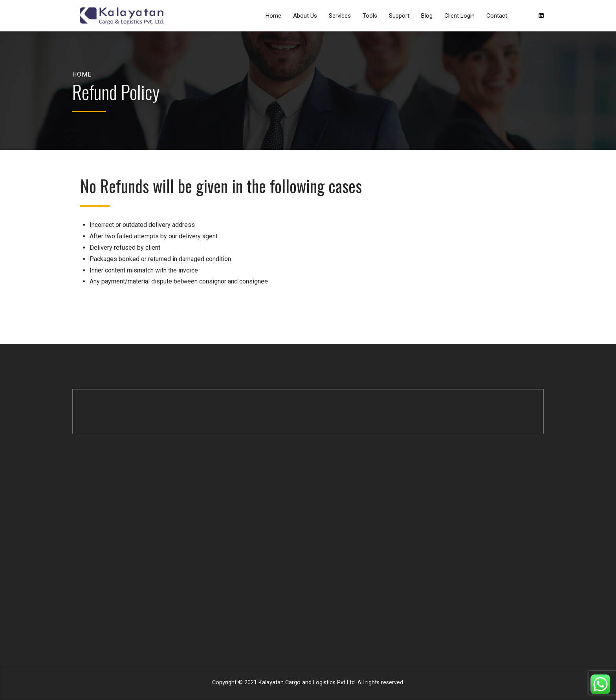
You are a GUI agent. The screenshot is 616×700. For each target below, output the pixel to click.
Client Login (459, 16)
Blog (427, 16)
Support (399, 16)
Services (340, 16)
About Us (305, 16)
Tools (370, 16)
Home (273, 16)
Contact (497, 16)
